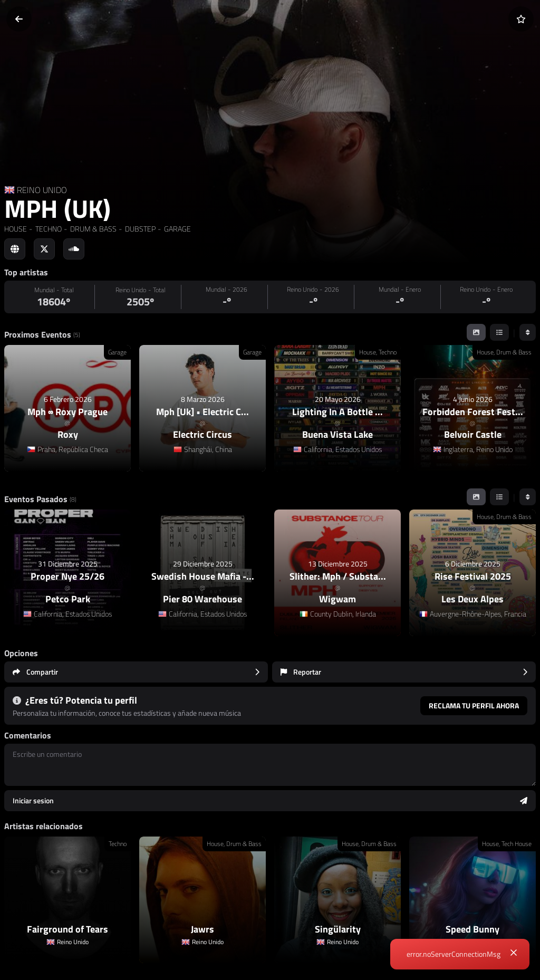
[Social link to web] (15, 249)
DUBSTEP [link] (139, 229)
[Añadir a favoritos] (521, 19)
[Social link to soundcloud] (74, 249)
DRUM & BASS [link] (93, 229)
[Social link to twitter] (44, 249)
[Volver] (19, 19)
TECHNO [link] (48, 229)
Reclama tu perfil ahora (474, 705)
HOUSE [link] (16, 229)
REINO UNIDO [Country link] (42, 190)
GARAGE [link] (177, 229)
